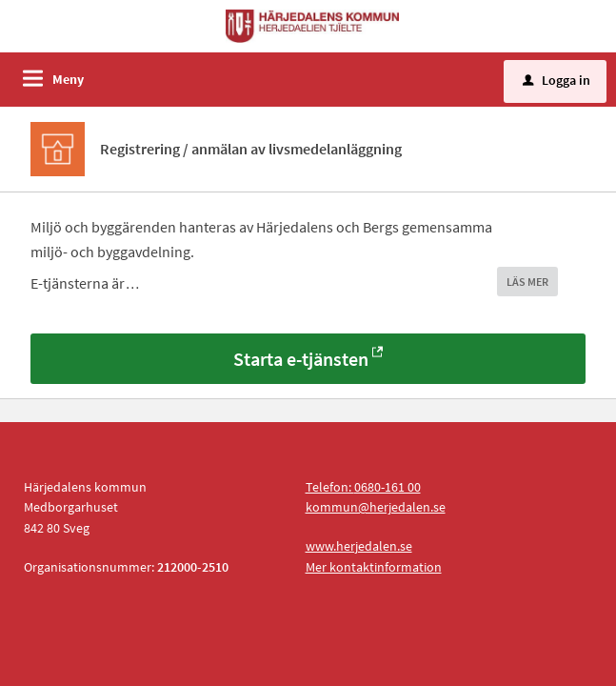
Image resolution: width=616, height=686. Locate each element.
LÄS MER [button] (527, 282)
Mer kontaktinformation (374, 567)
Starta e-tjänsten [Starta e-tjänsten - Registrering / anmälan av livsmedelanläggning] (301, 359)
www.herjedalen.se (359, 546)
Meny (68, 79)
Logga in (556, 80)
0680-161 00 (387, 487)
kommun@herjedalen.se (376, 507)
